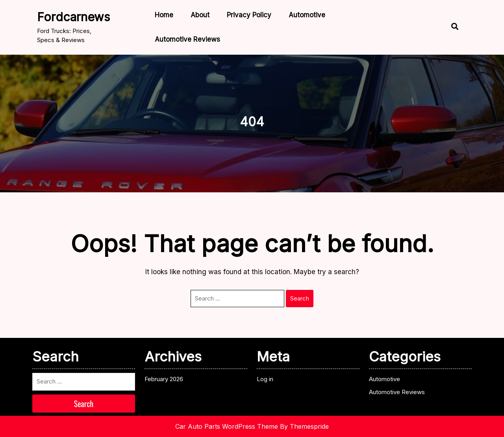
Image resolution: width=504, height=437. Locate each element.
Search (300, 298)
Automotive (307, 15)
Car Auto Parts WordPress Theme (227, 426)
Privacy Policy (249, 15)
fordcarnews (73, 17)
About (200, 15)
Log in (265, 379)
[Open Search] (451, 27)
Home (164, 15)
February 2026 (164, 379)
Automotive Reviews (187, 39)
